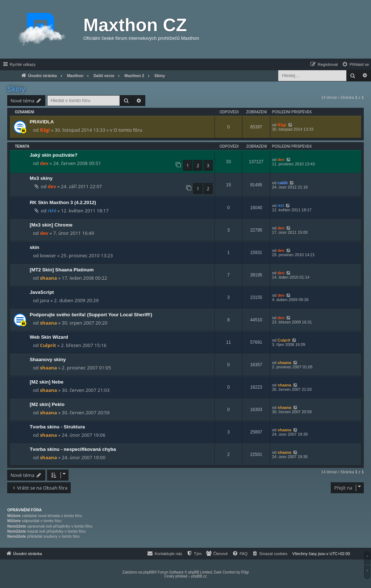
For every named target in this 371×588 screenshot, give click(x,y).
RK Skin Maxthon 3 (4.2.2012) (63, 202)
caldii (283, 183)
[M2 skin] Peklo (47, 404)
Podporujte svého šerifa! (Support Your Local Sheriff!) (91, 315)
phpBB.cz (199, 576)
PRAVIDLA (42, 122)
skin (34, 247)
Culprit (48, 345)
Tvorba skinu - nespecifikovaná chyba (73, 449)
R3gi (45, 130)
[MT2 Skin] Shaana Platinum (62, 270)
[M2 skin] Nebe (47, 382)
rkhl (52, 211)
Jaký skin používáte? (54, 155)
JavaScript (42, 292)
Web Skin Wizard (49, 337)
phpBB (149, 572)
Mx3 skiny (41, 178)
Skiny (16, 89)
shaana (48, 278)
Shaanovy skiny (48, 359)
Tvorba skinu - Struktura (57, 427)
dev (44, 163)
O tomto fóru (128, 130)
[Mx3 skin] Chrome (51, 225)
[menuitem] (355, 64)
